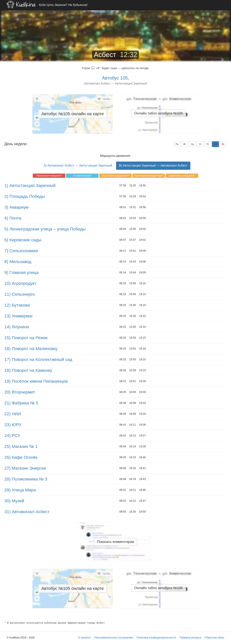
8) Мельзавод (18, 262)
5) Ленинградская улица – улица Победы (45, 229)
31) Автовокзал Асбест (27, 512)
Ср (192, 144)
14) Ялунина (17, 327)
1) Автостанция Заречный (30, 186)
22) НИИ (13, 414)
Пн (177, 144)
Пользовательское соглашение (114, 638)
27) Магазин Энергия (25, 468)
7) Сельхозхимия (21, 251)
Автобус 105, (116, 78)
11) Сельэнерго (20, 294)
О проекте (84, 638)
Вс (223, 144)
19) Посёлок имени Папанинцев (36, 381)
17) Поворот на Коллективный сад (38, 359)
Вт (185, 144)
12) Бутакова (17, 305)
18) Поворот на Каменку (28, 370)
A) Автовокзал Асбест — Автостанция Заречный (78, 165)
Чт (200, 144)
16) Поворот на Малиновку (31, 349)
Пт (208, 144)
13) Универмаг (19, 316)
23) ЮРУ (13, 425)
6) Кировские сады (23, 240)
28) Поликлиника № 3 (26, 479)
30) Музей (14, 501)
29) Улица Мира (20, 490)
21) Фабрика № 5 (21, 403)
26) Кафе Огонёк (21, 457)
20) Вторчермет (20, 392)
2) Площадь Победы (25, 196)
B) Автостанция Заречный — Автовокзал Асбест (153, 165)
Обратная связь (214, 638)
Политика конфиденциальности (156, 638)
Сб (216, 144)
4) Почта (13, 218)
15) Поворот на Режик (26, 338)
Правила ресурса (190, 638)
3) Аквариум (16, 207)
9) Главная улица (21, 272)
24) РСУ (12, 436)
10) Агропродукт (20, 283)
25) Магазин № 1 (21, 446)
